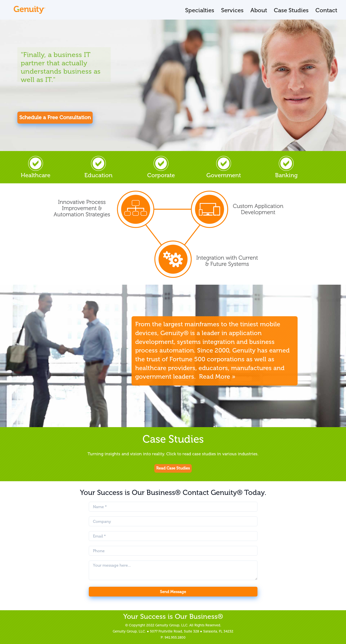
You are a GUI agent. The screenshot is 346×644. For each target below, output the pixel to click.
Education (98, 167)
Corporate (161, 167)
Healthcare (36, 167)
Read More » (217, 377)
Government (224, 167)
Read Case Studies (173, 468)
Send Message (173, 592)
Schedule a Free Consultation (55, 117)
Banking (286, 167)
